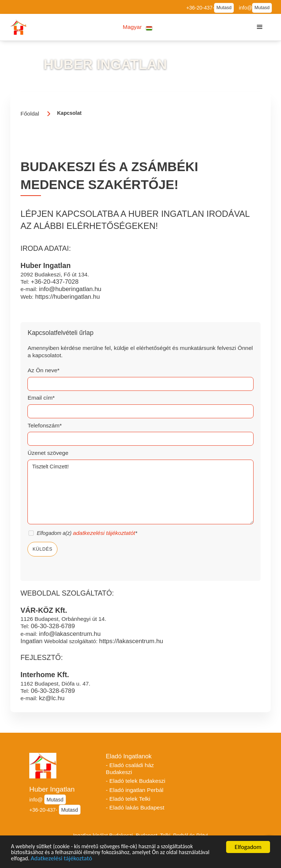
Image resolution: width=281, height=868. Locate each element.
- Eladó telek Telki (128, 799)
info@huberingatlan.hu (70, 289)
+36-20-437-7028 (55, 282)
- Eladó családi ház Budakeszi (130, 769)
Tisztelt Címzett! (140, 492)
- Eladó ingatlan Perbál (134, 790)
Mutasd (224, 8)
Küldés (42, 549)
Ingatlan (31, 641)
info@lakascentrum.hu (70, 634)
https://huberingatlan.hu (68, 297)
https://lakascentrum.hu (131, 641)
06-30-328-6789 (53, 626)
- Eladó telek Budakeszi (135, 781)
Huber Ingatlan (52, 789)
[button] (138, 27)
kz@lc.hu (52, 698)
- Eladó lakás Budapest (135, 807)
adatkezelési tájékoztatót (104, 533)
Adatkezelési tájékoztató (101, 859)
